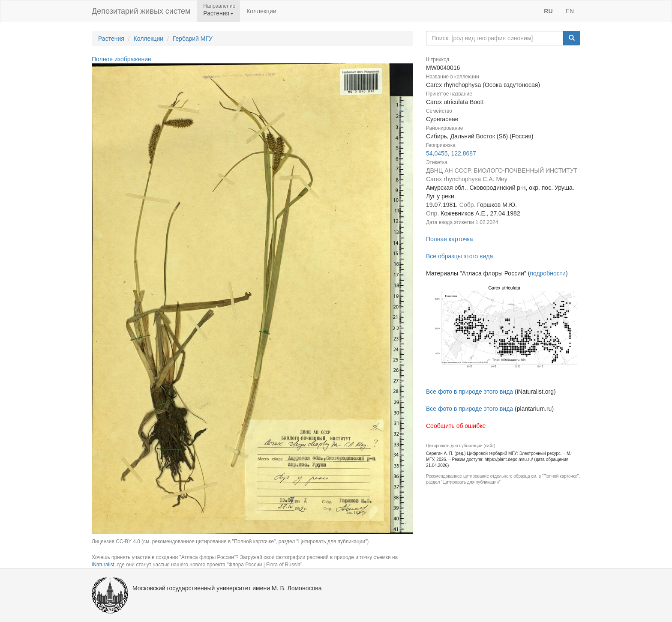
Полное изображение (121, 59)
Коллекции (261, 11)
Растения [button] (218, 13)
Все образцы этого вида (459, 256)
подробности (548, 273)
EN (570, 11)
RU (548, 11)
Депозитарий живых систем (141, 11)
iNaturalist (103, 565)
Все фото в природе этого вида (469, 392)
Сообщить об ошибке (456, 426)
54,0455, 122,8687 (451, 153)
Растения (111, 39)
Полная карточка (450, 239)
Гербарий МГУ (193, 39)
